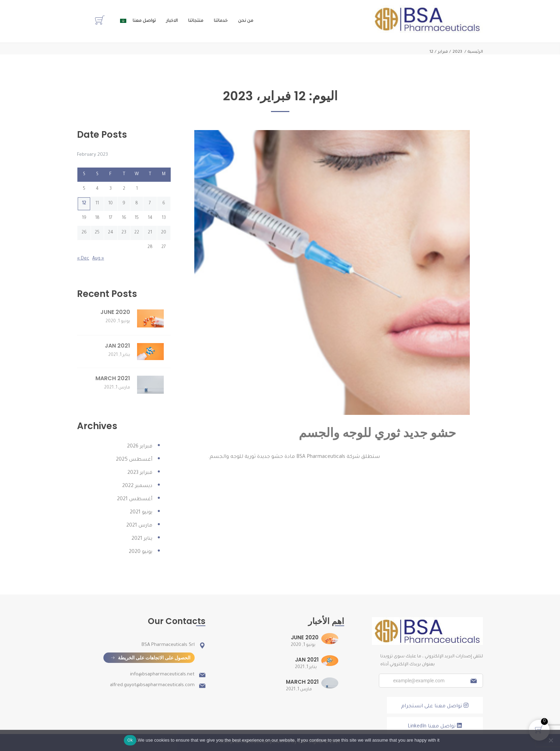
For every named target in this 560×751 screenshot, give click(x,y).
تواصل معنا (144, 21)
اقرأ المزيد (229, 469)
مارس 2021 (139, 526)
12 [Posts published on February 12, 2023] (84, 204)
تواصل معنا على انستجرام (435, 706)
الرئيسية (475, 52)
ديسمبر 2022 (137, 486)
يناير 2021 (142, 539)
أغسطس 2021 (135, 500)
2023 (457, 52)
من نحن (246, 21)
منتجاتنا (196, 21)
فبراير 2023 (140, 473)
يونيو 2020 (141, 552)
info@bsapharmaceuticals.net (162, 675)
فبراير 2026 (140, 447)
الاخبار (172, 21)
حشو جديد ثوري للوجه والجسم (377, 433)
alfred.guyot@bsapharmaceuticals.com (152, 685)
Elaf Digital (310, 742)
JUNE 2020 (115, 312)
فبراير (443, 52)
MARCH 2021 (113, 378)
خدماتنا (221, 21)
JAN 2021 (117, 346)
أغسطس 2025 (134, 460)
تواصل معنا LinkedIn (435, 726)
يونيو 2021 (141, 513)
